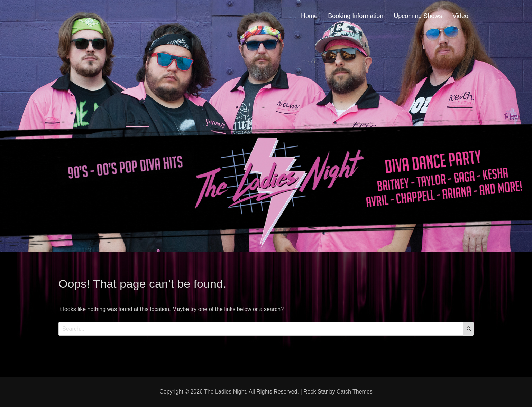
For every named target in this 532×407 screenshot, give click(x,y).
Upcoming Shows (418, 16)
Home (309, 16)
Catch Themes (355, 392)
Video (460, 16)
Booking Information (356, 16)
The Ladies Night (225, 392)
